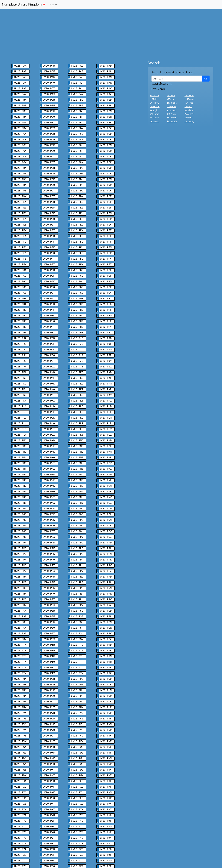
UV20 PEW (20, 221)
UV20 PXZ (106, 768)
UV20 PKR (106, 371)
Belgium (16, 853)
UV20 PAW (20, 92)
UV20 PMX (49, 446)
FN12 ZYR (154, 95)
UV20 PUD (106, 645)
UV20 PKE (20, 361)
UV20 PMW (20, 446)
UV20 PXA (20, 741)
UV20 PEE (20, 200)
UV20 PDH (106, 167)
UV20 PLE (20, 393)
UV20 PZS (20, 827)
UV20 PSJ (20, 591)
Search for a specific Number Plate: (172, 72)
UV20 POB (49, 484)
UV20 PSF (49, 586)
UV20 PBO (49, 114)
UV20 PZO (49, 822)
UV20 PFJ (20, 237)
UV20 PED (106, 194)
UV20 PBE (20, 103)
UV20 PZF (49, 811)
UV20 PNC (77, 452)
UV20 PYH (106, 779)
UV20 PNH (106, 457)
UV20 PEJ (20, 205)
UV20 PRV (106, 570)
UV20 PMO (49, 436)
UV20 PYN (20, 789)
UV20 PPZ (106, 543)
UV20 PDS (20, 184)
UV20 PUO (49, 661)
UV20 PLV (106, 409)
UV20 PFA (20, 226)
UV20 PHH (106, 296)
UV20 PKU (77, 377)
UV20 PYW (20, 800)
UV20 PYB (49, 773)
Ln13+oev (172, 118)
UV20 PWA (20, 709)
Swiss (46, 853)
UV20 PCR (106, 146)
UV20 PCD (106, 130)
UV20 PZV (106, 827)
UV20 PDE (20, 167)
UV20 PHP (77, 307)
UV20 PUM (106, 655)
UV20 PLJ (20, 398)
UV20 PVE (20, 682)
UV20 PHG (77, 296)
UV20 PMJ (20, 430)
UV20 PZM (106, 816)
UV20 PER (106, 210)
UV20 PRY (77, 575)
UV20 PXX (49, 768)
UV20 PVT (49, 698)
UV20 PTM (106, 623)
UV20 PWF (49, 714)
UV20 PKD (106, 355)
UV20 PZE (20, 811)
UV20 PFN (20, 243)
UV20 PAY (77, 92)
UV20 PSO (49, 596)
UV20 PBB (49, 98)
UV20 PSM (106, 591)
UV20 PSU (77, 602)
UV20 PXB (49, 741)
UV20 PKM (106, 366)
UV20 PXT (49, 763)
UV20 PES (20, 216)
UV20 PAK (49, 76)
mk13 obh (155, 106)
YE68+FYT (189, 114)
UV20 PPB (49, 516)
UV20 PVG (77, 682)
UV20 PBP (77, 114)
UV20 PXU (77, 763)
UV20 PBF (49, 103)
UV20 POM (106, 495)
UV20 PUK (49, 655)
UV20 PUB (49, 645)
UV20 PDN (20, 178)
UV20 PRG (77, 554)
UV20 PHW (20, 318)
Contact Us (198, 853)
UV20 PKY (77, 382)
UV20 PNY (77, 478)
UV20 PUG (77, 650)
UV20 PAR (106, 82)
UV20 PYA (20, 773)
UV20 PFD (106, 226)
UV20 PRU (77, 570)
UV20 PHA (20, 291)
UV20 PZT (49, 827)
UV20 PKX (49, 382)
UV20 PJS (20, 344)
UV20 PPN (20, 532)
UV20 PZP (77, 822)
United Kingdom (65, 853)
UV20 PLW (20, 414)
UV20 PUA (20, 645)
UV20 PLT (49, 409)
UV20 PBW (20, 125)
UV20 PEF (49, 200)
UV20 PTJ (20, 623)
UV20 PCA (20, 130)
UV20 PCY (77, 157)
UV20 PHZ (106, 318)
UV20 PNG (77, 457)
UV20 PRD (106, 548)
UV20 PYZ (106, 800)
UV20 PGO (49, 275)
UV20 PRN (20, 564)
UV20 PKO (49, 371)
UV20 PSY (77, 607)
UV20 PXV (106, 763)
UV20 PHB (49, 291)
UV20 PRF (49, 554)
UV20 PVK (49, 688)
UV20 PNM (106, 462)
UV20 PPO (49, 532)
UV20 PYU (77, 795)
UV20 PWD (106, 709)
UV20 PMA (20, 419)
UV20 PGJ (20, 269)
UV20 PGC (77, 259)
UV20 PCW (20, 157)
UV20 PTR (106, 629)
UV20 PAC (77, 66)
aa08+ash (172, 106)
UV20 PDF (49, 167)
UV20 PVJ (20, 688)
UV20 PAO (49, 82)
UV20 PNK (49, 462)
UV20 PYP (77, 789)
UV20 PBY (77, 125)
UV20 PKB (49, 355)
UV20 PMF (49, 425)
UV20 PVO (49, 693)
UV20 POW (20, 511)
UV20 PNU (77, 473)
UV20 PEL (77, 205)
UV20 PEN (20, 210)
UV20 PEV (106, 216)
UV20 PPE (20, 521)
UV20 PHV (106, 312)
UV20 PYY (77, 800)
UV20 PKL (77, 366)
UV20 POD (106, 484)
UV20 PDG (77, 167)
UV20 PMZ (106, 446)
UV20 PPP (77, 532)
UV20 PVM (106, 688)
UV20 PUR (106, 661)
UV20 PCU (77, 151)
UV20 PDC (77, 162)
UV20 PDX (49, 189)
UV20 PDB (49, 162)
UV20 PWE (20, 714)
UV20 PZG (77, 811)
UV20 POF (49, 489)
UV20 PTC (77, 613)
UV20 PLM (106, 398)
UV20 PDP (77, 178)
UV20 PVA (20, 677)
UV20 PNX (49, 478)
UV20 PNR (106, 468)
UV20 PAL (77, 76)
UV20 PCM (106, 141)
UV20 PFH (106, 232)
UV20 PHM (106, 302)
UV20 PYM (106, 784)
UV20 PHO (49, 307)
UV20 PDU (77, 184)
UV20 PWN (20, 725)
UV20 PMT (49, 441)
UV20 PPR (106, 532)
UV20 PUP (77, 661)
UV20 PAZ (106, 92)
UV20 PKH (106, 361)
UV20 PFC (77, 226)
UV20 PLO (49, 403)
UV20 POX (49, 511)
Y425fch (188, 106)
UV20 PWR (106, 725)
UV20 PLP (77, 403)
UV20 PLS (20, 409)
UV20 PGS (20, 280)
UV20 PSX (49, 607)
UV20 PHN (20, 307)
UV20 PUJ (20, 655)
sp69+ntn (189, 95)
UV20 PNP (77, 468)
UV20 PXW (20, 768)
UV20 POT (49, 505)
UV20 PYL (77, 784)
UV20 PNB (49, 452)
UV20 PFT (49, 248)
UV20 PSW (20, 607)
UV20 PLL (77, 398)
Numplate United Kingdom (24, 4)
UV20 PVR (106, 693)
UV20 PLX (49, 414)
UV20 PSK (49, 591)
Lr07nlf (153, 99)
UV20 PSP (77, 596)
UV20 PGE (20, 264)
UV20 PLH (106, 393)
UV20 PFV (106, 248)
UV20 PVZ (106, 704)
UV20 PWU (77, 730)
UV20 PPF (49, 521)
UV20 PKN (20, 371)
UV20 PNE (20, 457)
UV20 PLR (106, 403)
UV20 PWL (77, 720)
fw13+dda (172, 121)
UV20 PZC (77, 806)
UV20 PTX (49, 639)
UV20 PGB (49, 259)
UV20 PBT (49, 119)
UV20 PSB (49, 580)
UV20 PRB (49, 548)
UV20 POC (77, 484)
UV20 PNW (20, 478)
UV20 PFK (49, 237)
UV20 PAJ (20, 76)
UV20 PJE (20, 328)
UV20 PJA (20, 323)
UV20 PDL (77, 173)
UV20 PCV (106, 151)
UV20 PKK (49, 366)
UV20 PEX (49, 221)
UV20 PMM (106, 430)
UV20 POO (49, 500)
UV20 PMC (77, 419)
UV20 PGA (20, 259)
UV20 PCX (49, 157)
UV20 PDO (49, 178)
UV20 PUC (77, 645)
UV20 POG (77, 489)
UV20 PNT (49, 473)
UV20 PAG (77, 71)
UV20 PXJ (20, 752)
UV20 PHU (77, 312)
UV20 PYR (106, 789)
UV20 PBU (77, 119)
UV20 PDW (20, 189)
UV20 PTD (106, 613)
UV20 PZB (49, 806)
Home (53, 4)
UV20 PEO (49, 210)
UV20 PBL (77, 108)
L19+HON (172, 110)
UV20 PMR (106, 436)
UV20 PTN (20, 629)
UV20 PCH (106, 135)
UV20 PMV (106, 441)
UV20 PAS (20, 87)
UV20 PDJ (20, 173)
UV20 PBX (49, 125)
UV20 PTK (49, 623)
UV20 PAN (20, 82)
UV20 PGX (49, 285)
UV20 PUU (77, 666)
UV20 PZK (49, 816)
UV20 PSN (20, 596)
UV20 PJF (49, 328)
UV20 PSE (20, 586)
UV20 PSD (106, 580)
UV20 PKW (20, 382)
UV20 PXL (77, 752)
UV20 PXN (20, 757)
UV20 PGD (106, 259)
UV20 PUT (49, 666)
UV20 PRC (77, 548)
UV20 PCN (20, 146)
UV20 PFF (49, 232)
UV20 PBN (20, 114)
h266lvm (189, 110)
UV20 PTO (49, 629)
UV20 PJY (77, 350)
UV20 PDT (49, 184)
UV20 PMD (106, 419)
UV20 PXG (77, 747)
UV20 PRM (106, 559)
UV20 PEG (77, 200)
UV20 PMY (77, 446)
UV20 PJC (77, 323)
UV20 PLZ (106, 414)
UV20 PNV (106, 473)
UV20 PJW (20, 350)
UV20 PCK (49, 141)
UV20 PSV (106, 602)
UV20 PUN (20, 661)
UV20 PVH (106, 682)
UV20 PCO (49, 146)
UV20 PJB (49, 323)
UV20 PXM (106, 752)
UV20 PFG (77, 232)
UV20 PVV (106, 698)
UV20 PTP (77, 629)
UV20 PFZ (106, 253)
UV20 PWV (106, 730)
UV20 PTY (77, 639)
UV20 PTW (20, 639)
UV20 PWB (49, 709)
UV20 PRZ (106, 575)
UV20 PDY (77, 189)
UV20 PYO (49, 789)
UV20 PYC (77, 773)
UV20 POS (20, 505)
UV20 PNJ (20, 462)
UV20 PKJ (20, 366)
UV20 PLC (77, 387)
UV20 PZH (106, 811)
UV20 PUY (77, 672)
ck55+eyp (189, 99)
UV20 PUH (106, 650)
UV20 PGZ (106, 285)
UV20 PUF (49, 650)
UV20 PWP (77, 725)
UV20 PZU (77, 827)
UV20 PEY (77, 221)
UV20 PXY (77, 768)
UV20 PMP (77, 436)
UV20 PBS (20, 119)
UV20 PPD (106, 516)
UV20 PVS (20, 698)
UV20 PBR (106, 114)
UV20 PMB (49, 419)
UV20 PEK (49, 205)
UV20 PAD (106, 66)
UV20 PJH (106, 328)
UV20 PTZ (106, 639)
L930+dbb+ (173, 103)
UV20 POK (49, 495)
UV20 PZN (20, 822)
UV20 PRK (49, 559)
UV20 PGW (20, 285)
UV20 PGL (77, 269)
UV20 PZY (77, 832)
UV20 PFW (20, 253)
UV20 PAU (77, 87)
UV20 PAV (106, 87)
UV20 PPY (77, 543)
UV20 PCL (77, 141)
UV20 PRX (49, 575)
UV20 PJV (106, 344)
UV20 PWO (49, 725)
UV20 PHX (49, 318)
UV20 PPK (49, 527)
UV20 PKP (77, 371)
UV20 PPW (20, 543)
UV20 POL (77, 495)
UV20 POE (20, 489)
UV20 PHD (106, 291)
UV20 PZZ (106, 832)
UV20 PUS (20, 666)
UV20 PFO (49, 243)
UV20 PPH (106, 521)
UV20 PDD (106, 162)
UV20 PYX (49, 800)
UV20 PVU (77, 698)
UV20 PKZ (106, 382)
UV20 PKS (20, 377)
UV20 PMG (77, 425)
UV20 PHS (20, 312)
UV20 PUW (20, 672)
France (32, 853)
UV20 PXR (106, 757)
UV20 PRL (77, 559)
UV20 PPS (20, 537)
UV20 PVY (77, 704)
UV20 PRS (20, 570)
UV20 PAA (20, 66)
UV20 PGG (77, 264)
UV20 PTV (106, 634)
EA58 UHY (155, 121)
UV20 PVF (49, 682)
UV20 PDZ (106, 189)
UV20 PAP (77, 82)
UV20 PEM (106, 205)
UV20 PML (77, 430)
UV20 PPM (106, 527)
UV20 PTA (20, 613)
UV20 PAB (49, 66)
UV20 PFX (49, 253)
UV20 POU (77, 505)
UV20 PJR (106, 339)
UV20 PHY (77, 318)
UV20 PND (106, 452)
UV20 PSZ (106, 607)
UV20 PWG (77, 714)
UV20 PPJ (20, 527)
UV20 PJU (77, 344)
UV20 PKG (77, 361)
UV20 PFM (106, 237)
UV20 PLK (49, 398)
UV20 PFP (77, 243)
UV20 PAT (49, 87)
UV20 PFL (77, 237)
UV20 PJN (20, 339)
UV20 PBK (49, 108)
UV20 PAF (49, 71)
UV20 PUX (49, 672)
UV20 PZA (20, 806)
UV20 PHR (106, 307)
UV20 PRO (49, 564)
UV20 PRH (106, 554)
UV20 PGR (106, 275)
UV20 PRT (49, 570)
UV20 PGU (77, 280)
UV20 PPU (77, 537)
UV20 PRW (20, 575)
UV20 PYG (77, 779)
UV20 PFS (20, 248)
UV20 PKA (20, 355)
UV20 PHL (77, 302)
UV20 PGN (20, 275)
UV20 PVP (77, 693)
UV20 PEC (77, 194)
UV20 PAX (49, 92)
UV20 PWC (77, 709)
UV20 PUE (20, 650)
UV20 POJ (20, 495)
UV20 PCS (20, 151)
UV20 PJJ (20, 334)
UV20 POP (77, 500)
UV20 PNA (20, 452)
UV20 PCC (77, 130)
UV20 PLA (20, 387)
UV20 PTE (20, 618)
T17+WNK (155, 118)
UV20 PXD (106, 741)
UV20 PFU (77, 248)
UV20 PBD (106, 98)
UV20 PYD (106, 773)
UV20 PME (20, 425)
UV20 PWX (49, 736)
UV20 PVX (49, 704)
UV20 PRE (20, 554)
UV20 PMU (77, 441)
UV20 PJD (106, 323)
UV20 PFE (20, 232)
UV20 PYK (49, 784)
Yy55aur (171, 95)
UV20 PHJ (20, 302)
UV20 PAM (106, 76)
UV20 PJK (49, 334)
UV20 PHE (20, 296)
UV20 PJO (49, 339)
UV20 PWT (49, 730)
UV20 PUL (77, 655)
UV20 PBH (106, 103)
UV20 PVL (77, 688)
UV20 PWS (20, 730)
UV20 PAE (20, 71)
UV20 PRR (106, 564)
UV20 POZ (106, 511)
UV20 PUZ (106, 672)
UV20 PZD (106, 806)
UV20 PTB (49, 613)
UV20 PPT (49, 537)
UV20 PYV (106, 795)
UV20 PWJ (20, 720)
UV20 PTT (49, 634)
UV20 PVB (49, 677)
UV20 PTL (77, 623)
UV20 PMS (20, 441)
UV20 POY (77, 511)
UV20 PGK (49, 269)
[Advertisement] (111, 35)
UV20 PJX (49, 350)
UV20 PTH (106, 618)
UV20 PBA (20, 98)
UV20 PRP (77, 564)
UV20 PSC (77, 580)
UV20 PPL (77, 527)
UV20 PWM (106, 720)
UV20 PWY (77, 736)
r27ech (171, 99)
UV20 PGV (106, 280)
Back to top (214, 853)
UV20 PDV (106, 184)
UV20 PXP (77, 757)
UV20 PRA (20, 548)
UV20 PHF (49, 296)
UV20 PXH (106, 747)
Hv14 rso (189, 103)
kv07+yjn (172, 114)
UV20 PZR (106, 822)
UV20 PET (49, 216)
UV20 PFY (77, 253)
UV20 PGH (106, 264)
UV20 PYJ (20, 784)
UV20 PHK (49, 302)
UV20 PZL (77, 816)
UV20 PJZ (106, 350)
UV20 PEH (106, 200)
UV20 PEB (49, 194)
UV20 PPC (77, 516)
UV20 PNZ (106, 478)
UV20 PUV (106, 666)
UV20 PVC (77, 677)
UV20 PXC (77, 741)
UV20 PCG (77, 135)
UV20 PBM (106, 108)
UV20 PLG (77, 393)
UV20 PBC (77, 98)
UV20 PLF (49, 393)
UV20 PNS (20, 473)
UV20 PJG (77, 328)
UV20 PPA (20, 516)
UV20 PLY (77, 414)
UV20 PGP (77, 275)
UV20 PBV (106, 119)
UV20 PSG (77, 586)
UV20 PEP (77, 210)
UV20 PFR (106, 243)
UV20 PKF (49, 361)
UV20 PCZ (106, 157)
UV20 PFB (49, 226)
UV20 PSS (20, 602)
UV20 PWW (20, 736)
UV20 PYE (20, 779)
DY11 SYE (154, 103)
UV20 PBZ (106, 125)
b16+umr (154, 114)
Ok (206, 79)
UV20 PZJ (20, 816)
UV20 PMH (106, 425)
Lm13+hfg (189, 121)
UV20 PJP (77, 339)
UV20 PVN (20, 693)
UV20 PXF (49, 747)
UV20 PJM (106, 334)
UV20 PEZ (106, 221)
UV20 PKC (77, 355)
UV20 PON (20, 500)
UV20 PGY (77, 285)
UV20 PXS (20, 763)
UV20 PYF (49, 779)
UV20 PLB (49, 387)
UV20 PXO (49, 757)
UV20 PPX (49, 543)
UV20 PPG (77, 521)
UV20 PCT (49, 151)
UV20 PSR (106, 596)
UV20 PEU (77, 216)
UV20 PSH (106, 586)
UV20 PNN (20, 468)
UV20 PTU (77, 634)
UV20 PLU (77, 409)
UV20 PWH (106, 714)
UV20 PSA (20, 580)
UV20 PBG (77, 103)
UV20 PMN (20, 436)
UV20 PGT (49, 280)
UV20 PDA (20, 162)
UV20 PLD (106, 387)
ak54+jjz (154, 110)
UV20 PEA (20, 194)
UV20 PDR (106, 178)
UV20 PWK (49, 720)
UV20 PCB (49, 130)
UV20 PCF (49, 135)
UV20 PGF (49, 264)
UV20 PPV (106, 537)
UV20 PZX (49, 832)
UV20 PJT (49, 344)
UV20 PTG (77, 618)
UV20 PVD (106, 677)
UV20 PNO (49, 468)
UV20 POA (20, 484)
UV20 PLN (20, 403)
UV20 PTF (49, 618)
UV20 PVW (20, 704)
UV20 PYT (49, 795)
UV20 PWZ (106, 736)
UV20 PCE (20, 135)
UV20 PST (49, 602)
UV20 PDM (106, 173)
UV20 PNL (77, 462)
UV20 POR (106, 500)
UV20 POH (106, 489)
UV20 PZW (20, 832)
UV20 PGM (106, 269)
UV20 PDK (49, 173)
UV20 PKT (49, 377)
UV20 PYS (20, 795)
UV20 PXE (20, 747)
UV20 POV (106, 505)
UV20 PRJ (20, 559)
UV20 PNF (49, 457)
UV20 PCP (77, 146)
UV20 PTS (20, 634)
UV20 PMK (49, 430)
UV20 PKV (106, 377)
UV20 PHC (77, 291)
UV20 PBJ (20, 108)
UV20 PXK (49, 752)
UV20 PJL (77, 334)
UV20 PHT (49, 312)
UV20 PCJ (20, 141)
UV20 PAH (106, 71)
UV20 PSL (77, 591)
